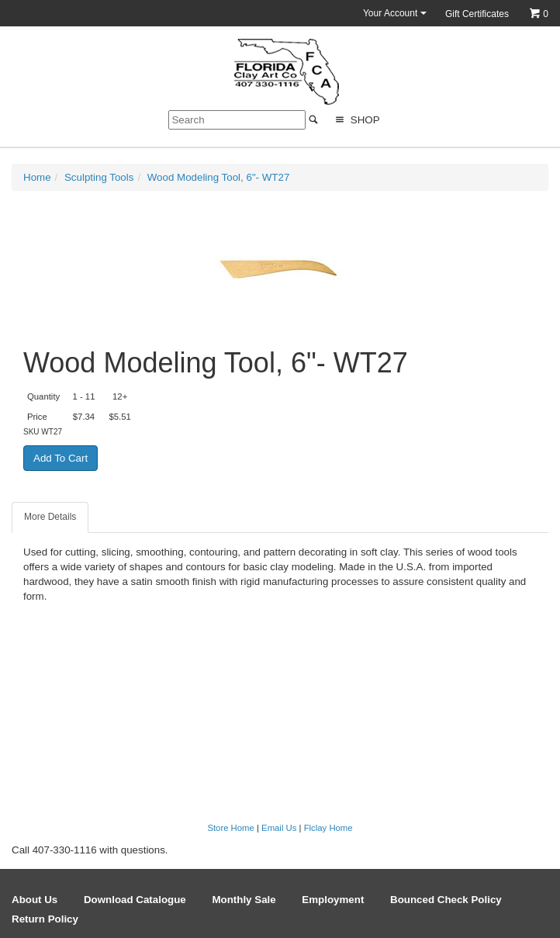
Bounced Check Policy (446, 900)
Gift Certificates (477, 14)
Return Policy (45, 919)
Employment (333, 900)
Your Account (395, 13)
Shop (356, 120)
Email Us (279, 828)
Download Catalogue (135, 900)
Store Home (230, 828)
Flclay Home (328, 828)
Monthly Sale (244, 900)
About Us (35, 900)
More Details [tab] (50, 517)
